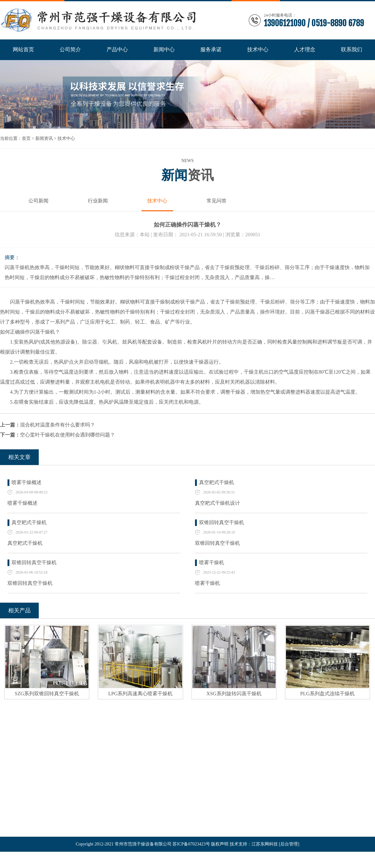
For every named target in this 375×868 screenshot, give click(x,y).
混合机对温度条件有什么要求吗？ (57, 425)
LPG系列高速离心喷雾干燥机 (140, 694)
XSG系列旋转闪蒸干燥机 (234, 694)
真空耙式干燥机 (217, 482)
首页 (26, 138)
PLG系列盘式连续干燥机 (327, 694)
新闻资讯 (44, 138)
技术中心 (66, 138)
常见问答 (217, 201)
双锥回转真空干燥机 (222, 522)
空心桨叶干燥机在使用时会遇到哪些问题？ (67, 435)
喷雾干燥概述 (27, 482)
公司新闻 (38, 201)
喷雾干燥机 (212, 562)
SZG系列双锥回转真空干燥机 (47, 694)
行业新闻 (98, 201)
